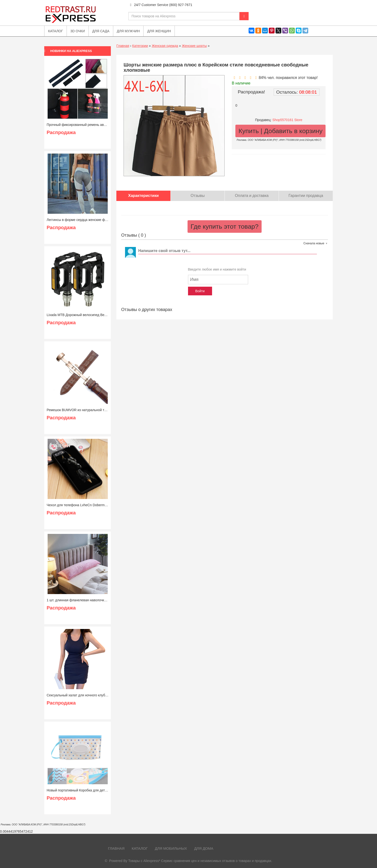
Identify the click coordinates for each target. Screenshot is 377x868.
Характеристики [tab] (143, 196)
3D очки (78, 31)
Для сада (101, 31)
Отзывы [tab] (198, 196)
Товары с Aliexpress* (144, 861)
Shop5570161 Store (287, 120)
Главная (123, 46)
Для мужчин (128, 31)
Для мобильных (171, 848)
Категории (140, 46)
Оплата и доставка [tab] (252, 196)
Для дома (204, 848)
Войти (200, 291)
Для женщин (159, 31)
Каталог (140, 848)
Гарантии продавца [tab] (306, 196)
